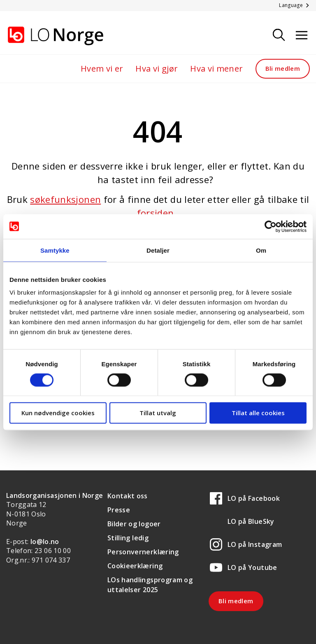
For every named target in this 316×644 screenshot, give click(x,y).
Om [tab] (261, 250)
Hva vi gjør (157, 69)
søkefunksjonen (65, 199)
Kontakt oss (128, 496)
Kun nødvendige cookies (58, 413)
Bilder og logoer (134, 524)
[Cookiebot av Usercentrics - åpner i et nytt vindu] (271, 226)
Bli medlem (283, 68)
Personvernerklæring (143, 552)
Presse (119, 510)
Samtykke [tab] (55, 250)
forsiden (156, 213)
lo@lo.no (45, 542)
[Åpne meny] (302, 36)
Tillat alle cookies (258, 413)
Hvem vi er (102, 69)
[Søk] (279, 36)
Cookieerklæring (135, 566)
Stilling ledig (128, 538)
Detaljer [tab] (158, 250)
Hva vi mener (216, 69)
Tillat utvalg (158, 413)
